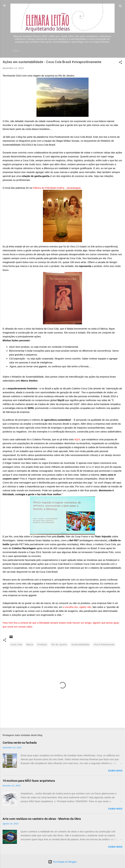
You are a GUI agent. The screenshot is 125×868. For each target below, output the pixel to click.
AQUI (77, 440)
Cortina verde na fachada (20, 743)
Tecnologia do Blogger (62, 862)
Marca (30, 645)
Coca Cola (16, 645)
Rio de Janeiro (59, 645)
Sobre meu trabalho (88, 51)
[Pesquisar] (120, 7)
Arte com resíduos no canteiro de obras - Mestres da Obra (42, 819)
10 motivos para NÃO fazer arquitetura (29, 781)
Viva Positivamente (104, 645)
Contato (42, 51)
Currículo (61, 51)
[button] (120, 63)
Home (27, 51)
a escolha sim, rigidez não (77, 608)
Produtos (42, 645)
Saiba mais (115, 771)
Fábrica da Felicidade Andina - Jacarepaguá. (57, 188)
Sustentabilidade (80, 645)
